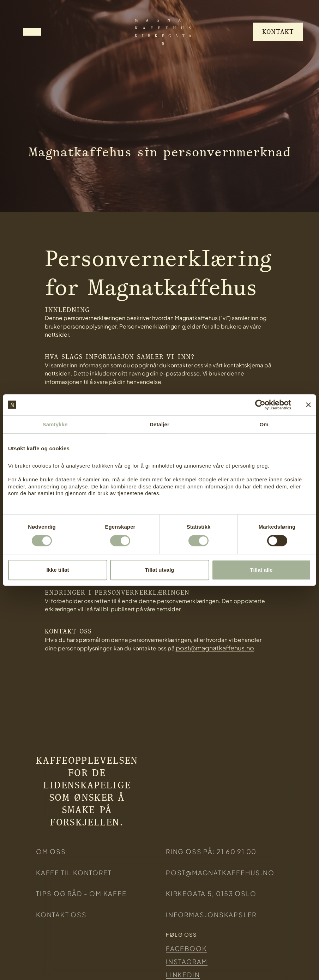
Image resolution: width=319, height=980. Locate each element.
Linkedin (183, 975)
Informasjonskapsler (211, 915)
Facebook (186, 948)
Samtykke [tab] (55, 424)
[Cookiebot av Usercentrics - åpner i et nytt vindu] (260, 405)
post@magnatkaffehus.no (215, 648)
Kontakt (278, 32)
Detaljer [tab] (159, 424)
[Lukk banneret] (308, 405)
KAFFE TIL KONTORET (74, 873)
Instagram (187, 961)
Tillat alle (261, 570)
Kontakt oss (61, 915)
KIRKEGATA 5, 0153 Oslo (211, 893)
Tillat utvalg (159, 570)
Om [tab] (264, 424)
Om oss (51, 851)
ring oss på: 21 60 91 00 (211, 851)
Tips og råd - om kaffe (81, 893)
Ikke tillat (58, 570)
